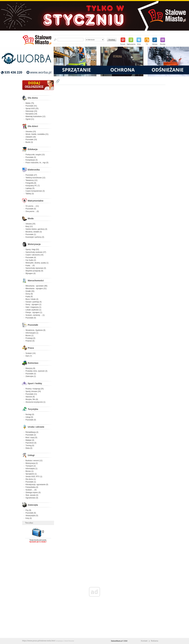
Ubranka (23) (31, 132)
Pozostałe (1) (31, 234)
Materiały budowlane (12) (36, 116)
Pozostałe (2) (31, 374)
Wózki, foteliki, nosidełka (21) (37, 134)
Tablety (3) (30, 194)
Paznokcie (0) (31, 443)
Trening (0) (30, 445)
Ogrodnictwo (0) (32, 498)
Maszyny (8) (30, 368)
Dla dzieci (33, 126)
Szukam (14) (31, 353)
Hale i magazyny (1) (33, 307)
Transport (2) (31, 466)
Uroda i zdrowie (36, 427)
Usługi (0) (29, 417)
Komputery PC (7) (33, 186)
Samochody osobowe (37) (36, 252)
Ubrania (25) (30, 224)
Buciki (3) (29, 142)
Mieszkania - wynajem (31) (36, 289)
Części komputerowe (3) (35, 191)
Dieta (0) (29, 448)
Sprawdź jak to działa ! (38, 542)
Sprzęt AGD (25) (32, 108)
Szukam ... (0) (31, 490)
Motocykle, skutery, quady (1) (37, 263)
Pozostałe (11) (31, 394)
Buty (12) (29, 226)
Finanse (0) (30, 341)
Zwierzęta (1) (31, 376)
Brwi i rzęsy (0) (31, 438)
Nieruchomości (36, 280)
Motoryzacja (34, 244)
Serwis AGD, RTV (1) (34, 477)
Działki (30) (30, 291)
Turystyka (33, 409)
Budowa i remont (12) (34, 461)
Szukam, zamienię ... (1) (35, 315)
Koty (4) (29, 518)
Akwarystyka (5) (32, 516)
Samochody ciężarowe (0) (36, 268)
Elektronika (34, 170)
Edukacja (33, 149)
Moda (31, 218)
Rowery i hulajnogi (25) (35, 389)
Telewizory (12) (32, 180)
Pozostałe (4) (31, 257)
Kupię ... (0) (30, 265)
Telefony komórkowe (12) (35, 178)
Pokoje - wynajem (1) (34, 312)
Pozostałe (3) (31, 157)
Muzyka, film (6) (32, 399)
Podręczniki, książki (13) (35, 155)
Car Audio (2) (31, 260)
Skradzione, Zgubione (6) (36, 330)
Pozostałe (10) (31, 140)
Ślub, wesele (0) (32, 495)
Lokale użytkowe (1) (33, 310)
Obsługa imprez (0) (33, 492)
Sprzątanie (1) (31, 474)
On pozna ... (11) (32, 206)
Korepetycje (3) (32, 160)
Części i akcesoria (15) (34, 255)
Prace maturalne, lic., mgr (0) (37, 163)
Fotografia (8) (31, 183)
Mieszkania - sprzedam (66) (36, 286)
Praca (31, 348)
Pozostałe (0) (31, 209)
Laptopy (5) (30, 188)
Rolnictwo (33, 363)
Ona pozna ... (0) (32, 211)
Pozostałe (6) (31, 513)
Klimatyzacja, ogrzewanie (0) (37, 485)
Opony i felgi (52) (32, 250)
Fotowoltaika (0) (32, 487)
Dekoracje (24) (31, 111)
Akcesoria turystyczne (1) (36, 402)
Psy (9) (28, 510)
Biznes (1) (30, 336)
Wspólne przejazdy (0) (34, 271)
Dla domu (33, 98)
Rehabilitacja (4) (32, 432)
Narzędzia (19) (31, 114)
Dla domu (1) (31, 479)
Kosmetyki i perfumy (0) (35, 237)
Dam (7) (29, 356)
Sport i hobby (35, 383)
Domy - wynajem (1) (33, 304)
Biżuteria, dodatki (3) (34, 232)
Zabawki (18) (31, 137)
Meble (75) (30, 103)
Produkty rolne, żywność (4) (36, 371)
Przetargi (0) (30, 338)
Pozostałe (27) (31, 175)
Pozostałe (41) (31, 106)
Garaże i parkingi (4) (34, 302)
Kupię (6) (29, 297)
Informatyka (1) (32, 469)
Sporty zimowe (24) (33, 391)
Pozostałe (33, 325)
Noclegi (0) (30, 414)
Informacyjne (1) (32, 333)
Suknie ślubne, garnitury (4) (36, 229)
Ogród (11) (30, 119)
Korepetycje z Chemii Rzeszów (65, 641)
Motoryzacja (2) (32, 463)
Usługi (31, 455)
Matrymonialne (36, 201)
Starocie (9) (30, 397)
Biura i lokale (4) (32, 299)
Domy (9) (29, 294)
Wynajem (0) (31, 273)
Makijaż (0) (30, 440)
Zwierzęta (33, 505)
